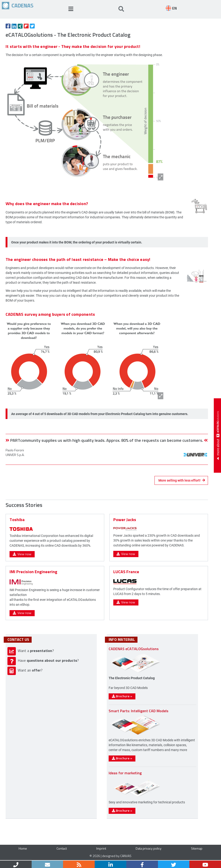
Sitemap (197, 848)
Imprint (101, 848)
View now (22, 554)
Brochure (122, 696)
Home (23, 848)
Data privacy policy (149, 848)
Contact (62, 848)
